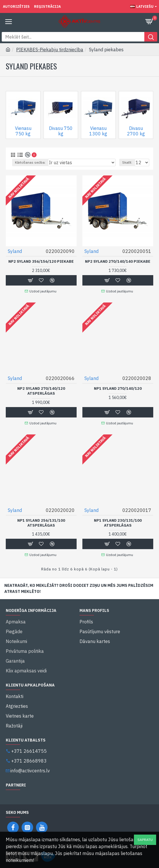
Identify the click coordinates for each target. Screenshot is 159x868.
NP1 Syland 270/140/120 (118, 389)
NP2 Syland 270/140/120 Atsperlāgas (41, 391)
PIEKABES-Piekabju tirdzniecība (50, 50)
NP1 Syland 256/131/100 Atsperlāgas (41, 523)
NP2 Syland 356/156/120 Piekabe (41, 262)
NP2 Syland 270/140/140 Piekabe (118, 262)
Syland (15, 251)
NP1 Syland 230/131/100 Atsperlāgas (118, 523)
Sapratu (145, 840)
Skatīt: (127, 162)
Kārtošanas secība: (30, 162)
